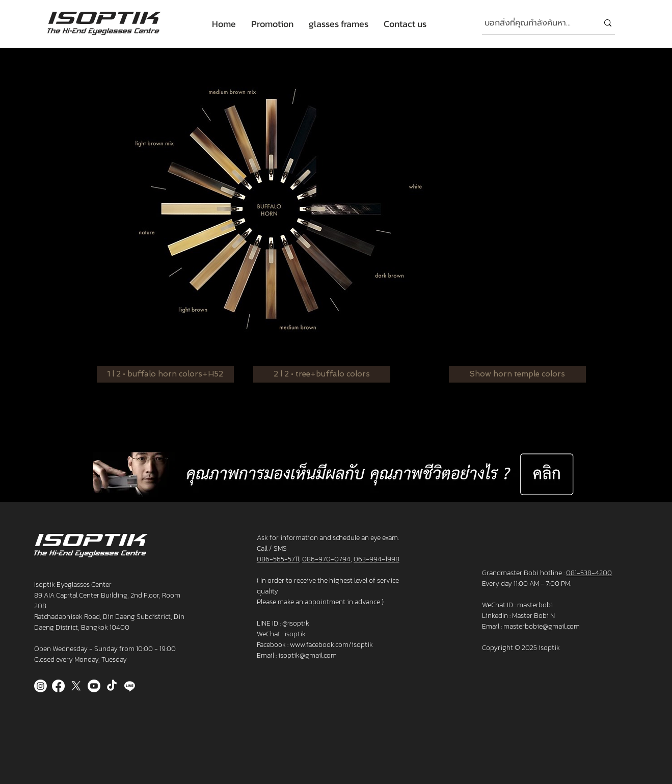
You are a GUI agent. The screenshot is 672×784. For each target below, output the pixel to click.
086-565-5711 (278, 559)
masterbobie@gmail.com (542, 626)
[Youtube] (94, 686)
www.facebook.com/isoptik (331, 645)
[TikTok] (112, 686)
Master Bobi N (533, 616)
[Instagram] (41, 686)
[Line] (130, 686)
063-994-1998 (377, 559)
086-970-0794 (326, 559)
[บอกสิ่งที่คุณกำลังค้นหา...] (534, 23)
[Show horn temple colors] (517, 374)
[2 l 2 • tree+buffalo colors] (322, 374)
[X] (76, 686)
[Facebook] (58, 686)
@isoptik (296, 623)
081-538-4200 (589, 573)
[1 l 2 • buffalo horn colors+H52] (165, 374)
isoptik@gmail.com (307, 655)
